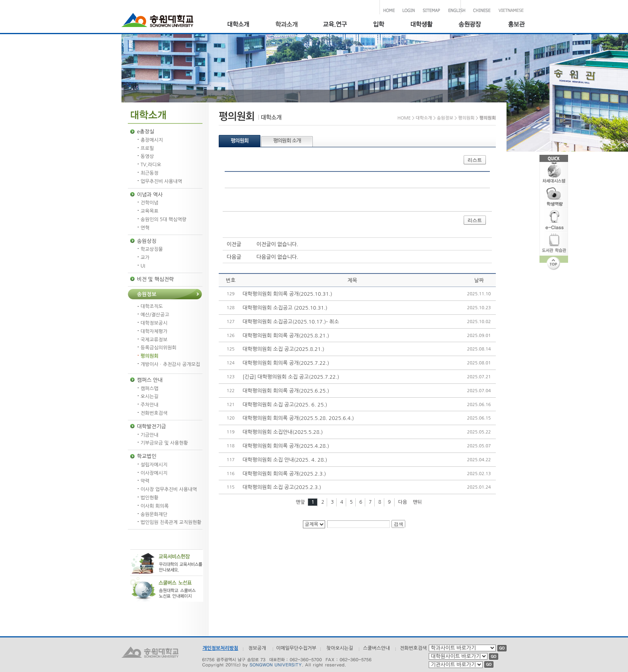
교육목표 (149, 211)
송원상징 (147, 241)
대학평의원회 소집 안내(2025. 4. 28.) (285, 460)
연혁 (145, 228)
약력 (145, 481)
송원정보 (147, 294)
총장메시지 (152, 140)
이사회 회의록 (155, 506)
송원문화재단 (154, 514)
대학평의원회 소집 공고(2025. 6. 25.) (285, 405)
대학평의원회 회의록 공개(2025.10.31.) (287, 294)
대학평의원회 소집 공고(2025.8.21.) (283, 349)
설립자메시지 (154, 465)
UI (143, 266)
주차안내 (149, 405)
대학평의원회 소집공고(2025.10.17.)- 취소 (291, 322)
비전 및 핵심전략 (155, 279)
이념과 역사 (150, 195)
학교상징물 (152, 249)
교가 (145, 258)
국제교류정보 (154, 340)
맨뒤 (417, 502)
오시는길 (149, 397)
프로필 (147, 148)
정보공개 (257, 648)
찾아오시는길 (340, 648)
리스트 (475, 160)
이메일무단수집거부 (296, 648)
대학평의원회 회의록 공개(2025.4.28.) (286, 446)
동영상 (147, 156)
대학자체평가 (154, 331)
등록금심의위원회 (158, 348)
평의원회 (149, 356)
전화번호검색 (154, 413)
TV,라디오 (151, 165)
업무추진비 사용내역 (161, 181)
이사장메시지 (154, 473)
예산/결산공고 (155, 315)
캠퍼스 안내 (150, 380)
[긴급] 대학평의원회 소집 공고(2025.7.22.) (291, 377)
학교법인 (147, 456)
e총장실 (146, 132)
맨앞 (300, 502)
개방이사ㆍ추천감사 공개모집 (170, 364)
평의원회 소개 (287, 141)
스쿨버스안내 (377, 648)
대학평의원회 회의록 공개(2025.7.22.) (286, 363)
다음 (403, 502)
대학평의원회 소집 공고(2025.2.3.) (282, 487)
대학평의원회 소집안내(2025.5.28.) (283, 432)
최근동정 (149, 173)
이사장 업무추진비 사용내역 (169, 489)
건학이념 (149, 203)
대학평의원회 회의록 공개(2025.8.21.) (286, 336)
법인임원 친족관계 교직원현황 (171, 522)
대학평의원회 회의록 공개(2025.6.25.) (286, 391)
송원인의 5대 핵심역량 (164, 220)
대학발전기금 (151, 426)
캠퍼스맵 (149, 389)
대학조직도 (152, 306)
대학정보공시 (154, 323)
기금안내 (149, 435)
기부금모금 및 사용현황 (164, 443)
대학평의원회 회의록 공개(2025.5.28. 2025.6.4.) (298, 418)
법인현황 (149, 498)
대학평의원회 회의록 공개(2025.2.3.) (284, 474)
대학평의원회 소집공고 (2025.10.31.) (285, 308)
